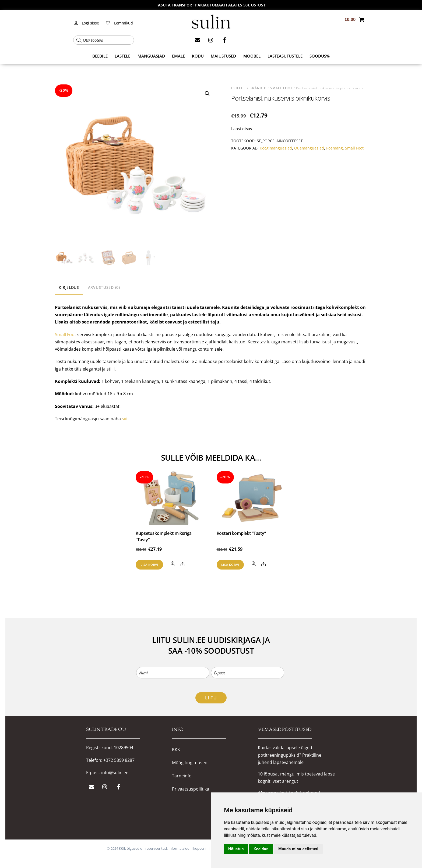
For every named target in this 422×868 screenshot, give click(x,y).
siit (125, 419)
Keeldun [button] (261, 849)
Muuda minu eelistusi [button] (298, 849)
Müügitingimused (190, 763)
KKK (176, 750)
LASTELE (122, 56)
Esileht (239, 88)
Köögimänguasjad (276, 148)
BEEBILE (100, 56)
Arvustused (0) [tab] (104, 287)
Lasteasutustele (285, 56)
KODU (198, 56)
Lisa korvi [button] (149, 565)
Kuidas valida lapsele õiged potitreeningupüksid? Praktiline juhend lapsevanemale (290, 755)
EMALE (178, 56)
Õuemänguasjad (309, 148)
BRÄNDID (258, 88)
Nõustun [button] (236, 849)
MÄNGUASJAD (151, 56)
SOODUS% (320, 56)
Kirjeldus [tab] (69, 287)
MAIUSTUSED (223, 56)
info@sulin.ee (115, 773)
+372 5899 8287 (119, 760)
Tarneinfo (182, 776)
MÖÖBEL (252, 56)
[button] (207, 94)
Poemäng (335, 148)
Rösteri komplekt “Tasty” (241, 533)
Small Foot (281, 88)
